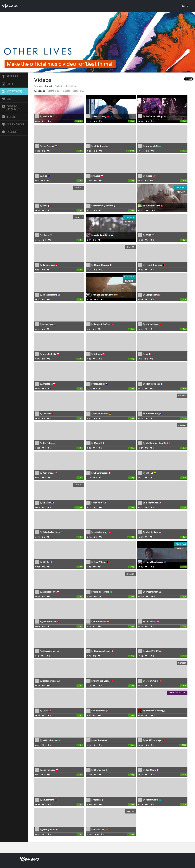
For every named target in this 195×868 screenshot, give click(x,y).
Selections (78, 91)
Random (38, 86)
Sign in (185, 6)
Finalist (79, 188)
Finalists (66, 91)
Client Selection (177, 693)
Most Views (71, 86)
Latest (49, 86)
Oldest (58, 86)
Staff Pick (181, 188)
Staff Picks (53, 91)
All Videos (40, 91)
